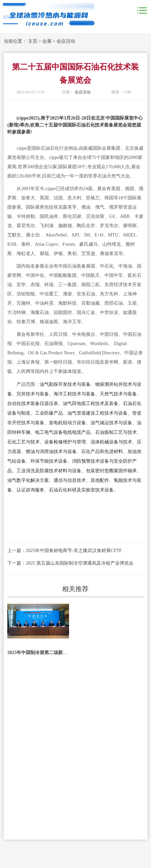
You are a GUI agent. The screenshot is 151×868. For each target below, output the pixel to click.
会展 (47, 41)
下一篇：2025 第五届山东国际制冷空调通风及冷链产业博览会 (70, 563)
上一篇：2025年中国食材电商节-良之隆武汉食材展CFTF (64, 551)
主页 (33, 41)
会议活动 (66, 41)
